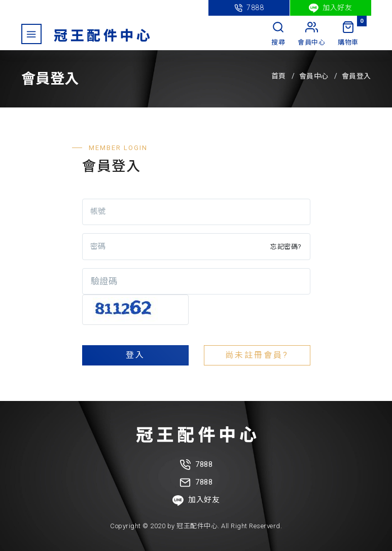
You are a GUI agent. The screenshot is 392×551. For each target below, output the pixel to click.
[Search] (278, 34)
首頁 (279, 76)
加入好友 (331, 8)
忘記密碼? (286, 247)
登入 (135, 355)
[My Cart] (348, 34)
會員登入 (357, 76)
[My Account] (311, 34)
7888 (249, 8)
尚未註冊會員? (257, 355)
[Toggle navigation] (31, 34)
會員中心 (314, 76)
